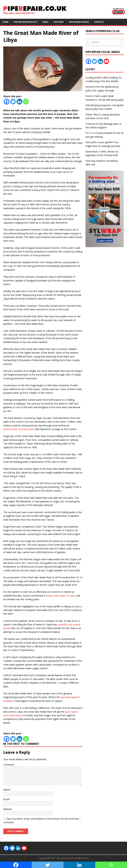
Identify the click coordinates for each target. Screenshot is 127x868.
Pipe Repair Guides (79, 22)
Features (59, 22)
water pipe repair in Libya (61, 596)
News (45, 22)
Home (6, 22)
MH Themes (83, 858)
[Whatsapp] (26, 102)
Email (6, 799)
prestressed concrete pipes (19, 429)
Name (7, 790)
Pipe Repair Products (26, 22)
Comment (9, 765)
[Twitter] (13, 102)
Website (8, 809)
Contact (99, 22)
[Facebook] (7, 102)
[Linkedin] (19, 102)
